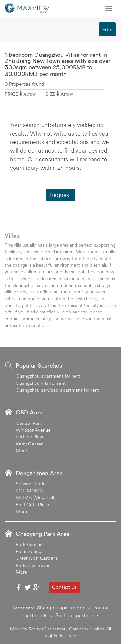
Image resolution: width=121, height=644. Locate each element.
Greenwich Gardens (37, 558)
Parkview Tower (33, 565)
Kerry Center (29, 444)
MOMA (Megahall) (35, 497)
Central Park (29, 423)
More (21, 450)
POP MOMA (29, 491)
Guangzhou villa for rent (41, 383)
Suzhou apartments (77, 615)
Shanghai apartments (61, 608)
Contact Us (64, 587)
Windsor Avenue (33, 430)
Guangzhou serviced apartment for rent (57, 390)
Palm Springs (30, 551)
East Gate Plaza (33, 504)
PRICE (12, 94)
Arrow (30, 94)
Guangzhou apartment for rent (48, 376)
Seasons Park (30, 483)
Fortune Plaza (30, 437)
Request (60, 195)
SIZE (50, 94)
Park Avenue (29, 544)
